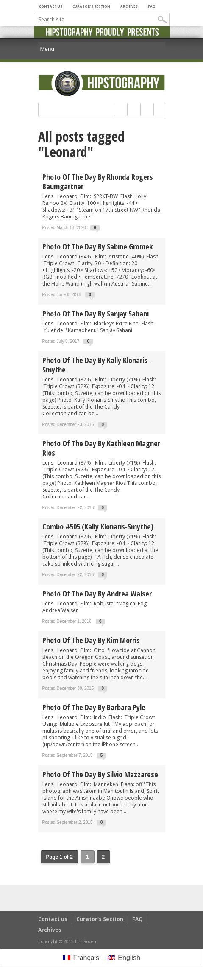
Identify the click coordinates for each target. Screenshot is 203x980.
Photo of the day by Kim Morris (91, 640)
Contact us (51, 6)
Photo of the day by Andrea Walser (97, 594)
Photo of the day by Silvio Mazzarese (100, 774)
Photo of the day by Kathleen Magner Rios (101, 448)
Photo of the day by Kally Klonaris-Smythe (96, 365)
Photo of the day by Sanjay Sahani (96, 314)
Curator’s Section (91, 6)
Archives (129, 6)
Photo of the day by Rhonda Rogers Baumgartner (98, 182)
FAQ (152, 6)
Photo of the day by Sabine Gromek (98, 246)
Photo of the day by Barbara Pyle (94, 707)
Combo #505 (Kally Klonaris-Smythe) (98, 526)
